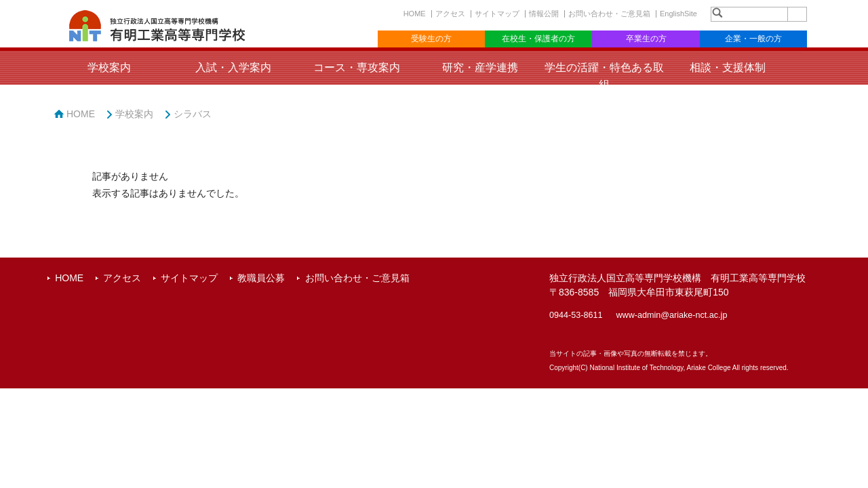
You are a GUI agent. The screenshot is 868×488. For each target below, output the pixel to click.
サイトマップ (497, 14)
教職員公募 (261, 278)
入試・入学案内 (233, 67)
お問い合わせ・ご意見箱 (609, 14)
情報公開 (544, 14)
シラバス (193, 114)
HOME (415, 14)
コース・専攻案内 (357, 67)
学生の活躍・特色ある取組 (604, 76)
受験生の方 (431, 39)
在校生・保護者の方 (538, 39)
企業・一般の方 (753, 39)
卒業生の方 (646, 39)
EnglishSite (678, 14)
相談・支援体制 (728, 67)
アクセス (450, 14)
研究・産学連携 (480, 67)
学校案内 (109, 67)
